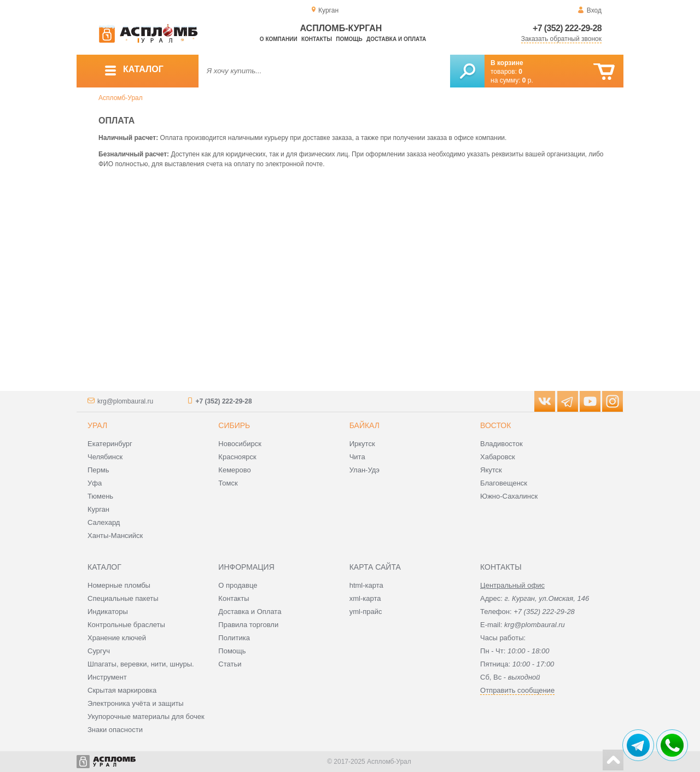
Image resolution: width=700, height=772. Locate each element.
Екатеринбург (110, 444)
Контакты (317, 39)
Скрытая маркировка (122, 690)
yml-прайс (366, 612)
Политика (234, 638)
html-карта (366, 585)
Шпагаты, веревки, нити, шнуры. (141, 664)
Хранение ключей (117, 638)
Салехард (104, 522)
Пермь (98, 470)
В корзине (507, 63)
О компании (279, 39)
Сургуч (99, 651)
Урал (97, 425)
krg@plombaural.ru (125, 401)
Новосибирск (240, 444)
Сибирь (234, 425)
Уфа (95, 483)
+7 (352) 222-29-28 (567, 28)
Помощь (349, 39)
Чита (357, 457)
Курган (98, 509)
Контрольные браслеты (126, 625)
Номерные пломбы (119, 585)
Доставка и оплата (396, 39)
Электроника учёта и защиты (136, 703)
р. (528, 80)
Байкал (364, 425)
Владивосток (501, 444)
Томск (228, 483)
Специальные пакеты (123, 598)
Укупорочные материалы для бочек (146, 717)
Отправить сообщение (517, 690)
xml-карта (365, 598)
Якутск (491, 470)
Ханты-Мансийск (115, 536)
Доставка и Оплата (250, 612)
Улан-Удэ (364, 470)
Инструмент (107, 677)
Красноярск (237, 457)
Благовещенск (504, 483)
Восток (495, 425)
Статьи (230, 664)
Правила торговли (248, 625)
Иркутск (362, 444)
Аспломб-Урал (121, 98)
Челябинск (105, 457)
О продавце (238, 585)
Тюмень (100, 496)
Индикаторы (108, 612)
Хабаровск (498, 457)
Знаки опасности (115, 730)
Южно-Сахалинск (509, 496)
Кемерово (234, 470)
